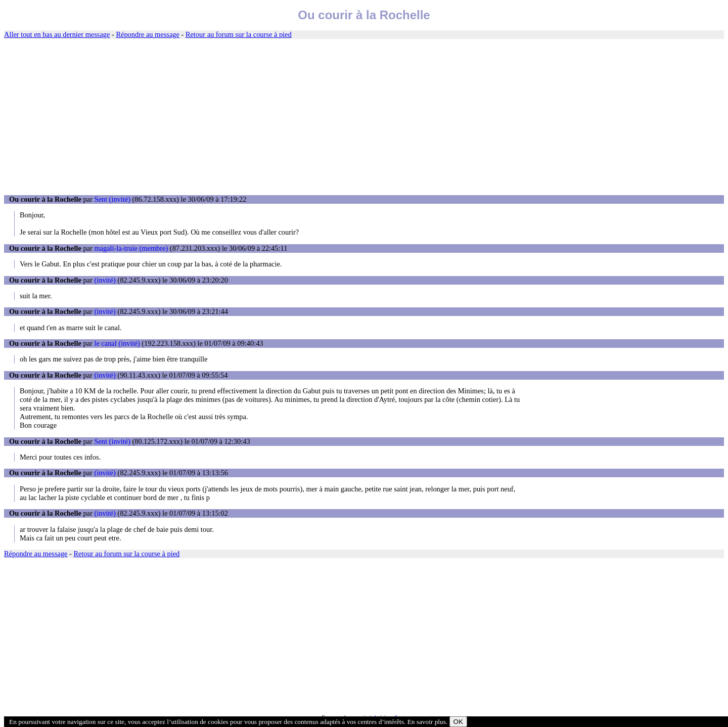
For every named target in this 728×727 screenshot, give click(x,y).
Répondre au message (147, 34)
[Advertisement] (364, 117)
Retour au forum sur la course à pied (239, 34)
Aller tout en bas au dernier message (57, 34)
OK (458, 722)
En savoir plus (427, 722)
